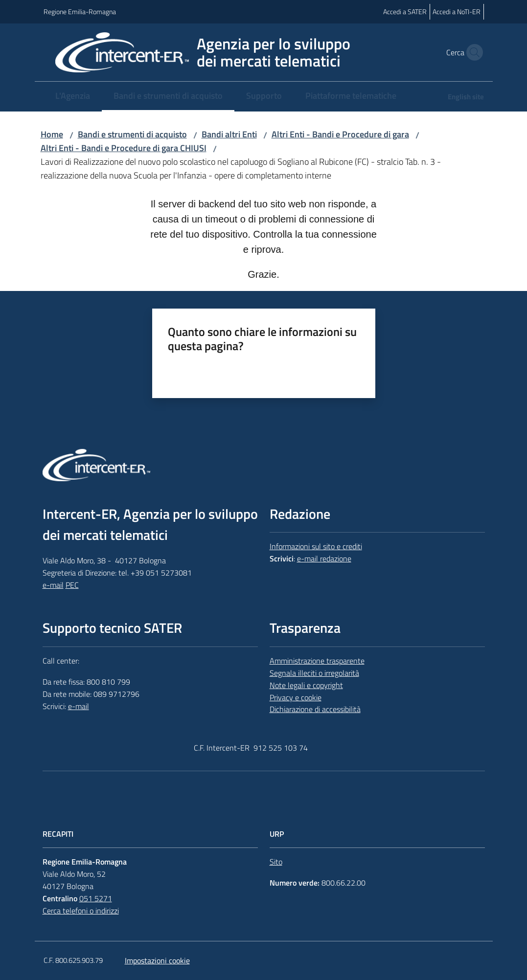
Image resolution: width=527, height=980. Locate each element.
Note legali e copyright (306, 685)
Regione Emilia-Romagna (80, 11)
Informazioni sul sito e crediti (316, 546)
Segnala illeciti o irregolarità (314, 673)
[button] (472, 52)
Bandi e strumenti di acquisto (132, 134)
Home (52, 134)
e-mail (53, 585)
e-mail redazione (324, 558)
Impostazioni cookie (157, 960)
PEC (72, 585)
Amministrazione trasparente (317, 661)
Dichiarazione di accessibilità (315, 709)
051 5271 (96, 898)
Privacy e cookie (296, 697)
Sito (276, 862)
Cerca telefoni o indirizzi (81, 911)
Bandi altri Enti (229, 134)
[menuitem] (73, 97)
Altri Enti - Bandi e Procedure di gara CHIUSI (124, 148)
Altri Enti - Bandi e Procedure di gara (340, 134)
